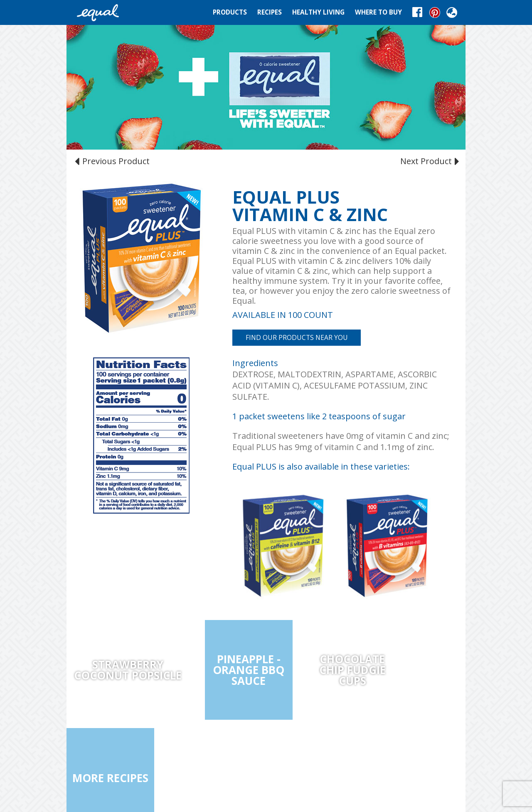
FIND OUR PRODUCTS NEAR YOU (297, 337)
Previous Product (113, 161)
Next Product (429, 161)
